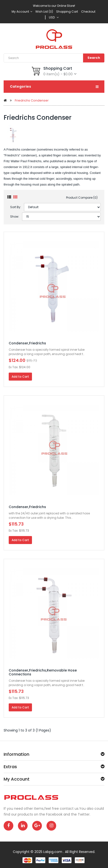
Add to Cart (20, 377)
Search (94, 58)
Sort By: (16, 207)
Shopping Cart (67, 12)
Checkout (88, 12)
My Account (22, 12)
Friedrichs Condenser (32, 100)
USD (54, 17)
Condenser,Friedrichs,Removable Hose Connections (43, 672)
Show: (15, 217)
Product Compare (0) (82, 198)
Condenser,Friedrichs (27, 343)
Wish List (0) (44, 12)
